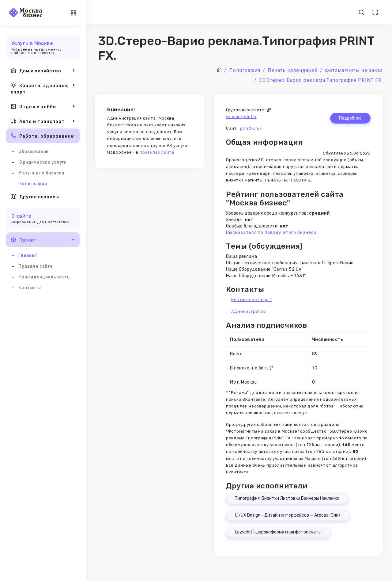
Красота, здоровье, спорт (43, 88)
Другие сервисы (35, 197)
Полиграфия (33, 184)
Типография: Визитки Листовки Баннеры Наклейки (287, 498)
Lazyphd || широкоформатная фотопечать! (278, 532)
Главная (28, 255)
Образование (34, 151)
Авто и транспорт (43, 121)
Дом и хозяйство (43, 71)
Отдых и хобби (43, 106)
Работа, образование (43, 136)
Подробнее (350, 118)
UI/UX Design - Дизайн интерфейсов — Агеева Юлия (288, 515)
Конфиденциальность (44, 277)
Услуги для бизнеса (41, 173)
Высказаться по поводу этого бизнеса (271, 233)
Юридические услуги (43, 162)
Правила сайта (36, 266)
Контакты (30, 288)
